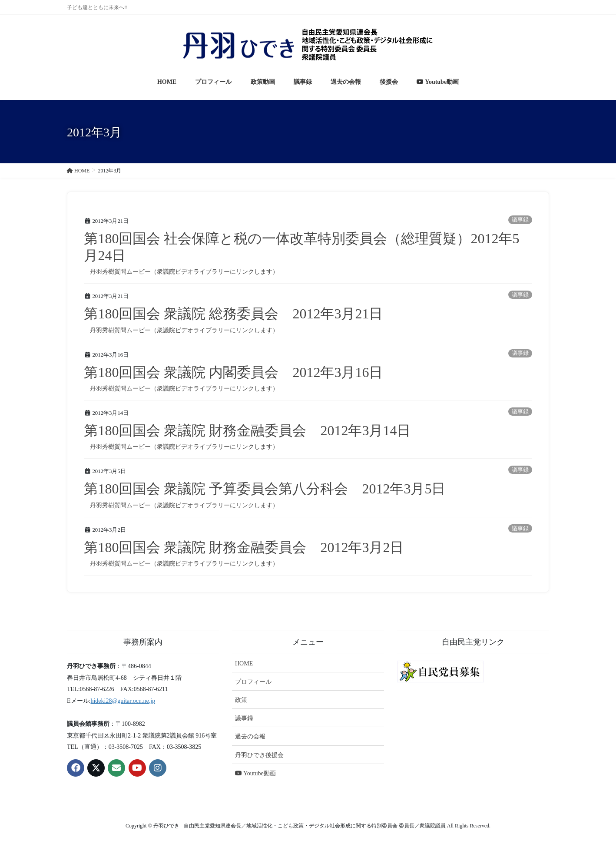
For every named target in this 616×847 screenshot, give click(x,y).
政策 (241, 700)
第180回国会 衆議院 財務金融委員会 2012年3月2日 (244, 547)
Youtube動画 (255, 773)
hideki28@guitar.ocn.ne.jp (123, 701)
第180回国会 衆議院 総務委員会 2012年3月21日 (233, 314)
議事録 (520, 220)
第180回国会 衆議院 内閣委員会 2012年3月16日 (233, 372)
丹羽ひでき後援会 (259, 755)
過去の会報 (250, 736)
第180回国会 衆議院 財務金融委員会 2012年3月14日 (247, 430)
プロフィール (253, 682)
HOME (244, 663)
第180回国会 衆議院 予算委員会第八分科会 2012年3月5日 (265, 489)
